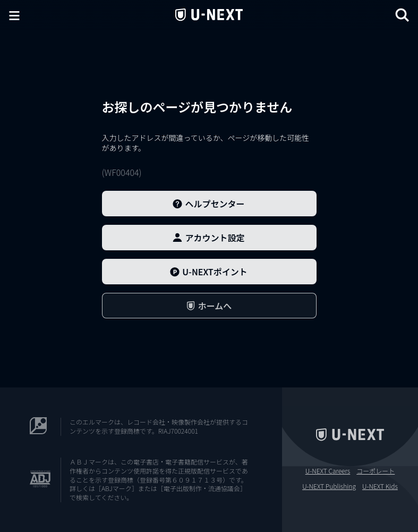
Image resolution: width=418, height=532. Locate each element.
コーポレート (376, 471)
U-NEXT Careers (328, 471)
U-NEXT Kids (380, 486)
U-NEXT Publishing (329, 486)
